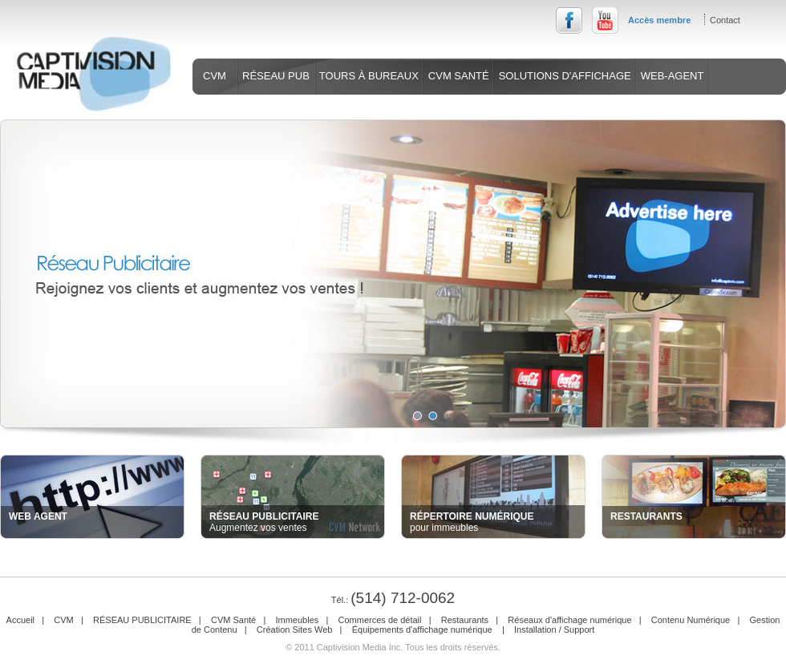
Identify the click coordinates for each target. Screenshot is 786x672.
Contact (725, 20)
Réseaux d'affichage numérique (569, 620)
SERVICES (233, 112)
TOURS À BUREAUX (369, 76)
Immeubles (297, 620)
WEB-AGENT (673, 76)
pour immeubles (472, 522)
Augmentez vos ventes (264, 522)
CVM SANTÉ (459, 76)
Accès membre (659, 20)
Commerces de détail (380, 620)
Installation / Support (554, 629)
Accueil (20, 620)
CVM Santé (233, 620)
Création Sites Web (295, 629)
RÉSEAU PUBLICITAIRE (142, 620)
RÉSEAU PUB (276, 76)
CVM (215, 76)
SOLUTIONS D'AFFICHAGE (565, 76)
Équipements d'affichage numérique (423, 629)
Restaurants (465, 620)
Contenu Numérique (691, 620)
